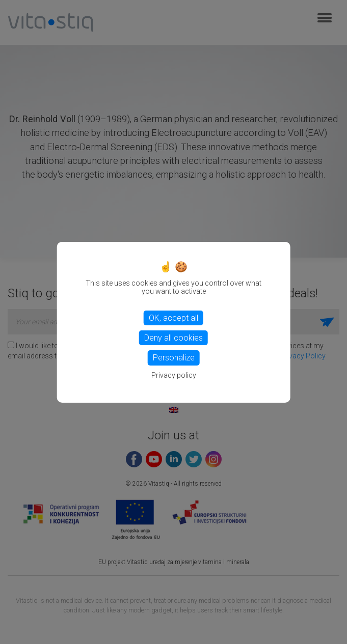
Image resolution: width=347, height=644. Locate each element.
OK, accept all (173, 318)
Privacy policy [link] (174, 375)
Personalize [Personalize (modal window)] (174, 358)
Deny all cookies (173, 338)
